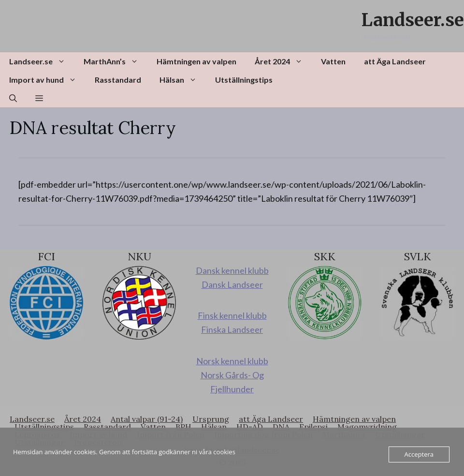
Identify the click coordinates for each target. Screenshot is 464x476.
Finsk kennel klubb (232, 315)
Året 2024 (283, 61)
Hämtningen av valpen (196, 61)
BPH (183, 427)
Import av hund (47, 80)
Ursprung (211, 419)
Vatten (333, 61)
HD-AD (250, 427)
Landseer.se (413, 20)
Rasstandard (118, 80)
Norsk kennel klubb (232, 361)
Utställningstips (244, 80)
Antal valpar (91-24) (147, 419)
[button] (13, 98)
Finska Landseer (232, 329)
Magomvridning (367, 427)
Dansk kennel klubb (232, 270)
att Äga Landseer (395, 61)
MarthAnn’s (116, 61)
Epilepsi (313, 427)
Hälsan (183, 80)
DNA (281, 427)
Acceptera (419, 454)
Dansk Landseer (232, 284)
